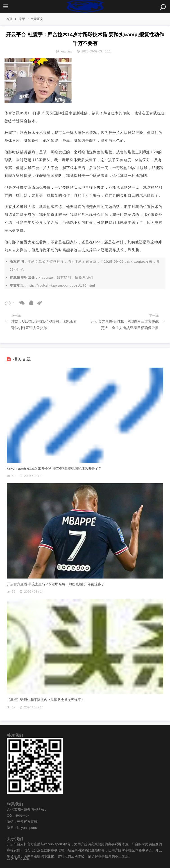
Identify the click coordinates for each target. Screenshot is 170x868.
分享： (10, 303)
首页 (9, 19)
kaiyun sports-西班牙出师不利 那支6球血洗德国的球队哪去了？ (54, 468)
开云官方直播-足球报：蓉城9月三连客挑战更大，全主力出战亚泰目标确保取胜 (125, 325)
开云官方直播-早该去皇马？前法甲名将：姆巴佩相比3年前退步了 (56, 584)
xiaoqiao (138, 261)
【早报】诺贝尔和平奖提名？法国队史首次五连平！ (46, 700)
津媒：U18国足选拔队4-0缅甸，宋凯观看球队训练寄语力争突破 (44, 325)
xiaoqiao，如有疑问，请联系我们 (66, 277)
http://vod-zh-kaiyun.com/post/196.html (61, 285)
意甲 (22, 19)
